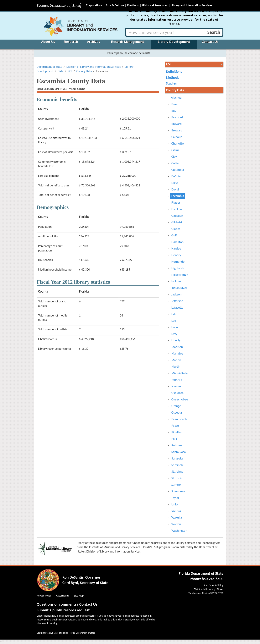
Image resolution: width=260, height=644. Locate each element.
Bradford (177, 117)
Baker (175, 104)
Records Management (128, 42)
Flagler (176, 203)
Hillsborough (180, 275)
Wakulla (177, 517)
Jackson (177, 294)
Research (71, 42)
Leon (175, 327)
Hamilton (178, 242)
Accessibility (63, 596)
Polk (174, 439)
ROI (70, 71)
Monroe (177, 380)
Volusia (176, 511)
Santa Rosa (179, 452)
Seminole (178, 465)
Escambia (178, 196)
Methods (173, 77)
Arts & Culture (115, 5)
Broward (177, 130)
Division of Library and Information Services (94, 67)
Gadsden (177, 216)
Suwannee (178, 491)
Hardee (176, 248)
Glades (176, 229)
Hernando (178, 262)
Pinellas (177, 432)
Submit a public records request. (64, 610)
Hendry (176, 255)
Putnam (177, 445)
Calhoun (177, 137)
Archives (94, 42)
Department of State (49, 67)
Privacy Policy (44, 596)
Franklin (177, 209)
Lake (174, 314)
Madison (177, 347)
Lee (174, 321)
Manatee (177, 353)
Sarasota (177, 458)
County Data (84, 71)
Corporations (94, 5)
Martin (176, 367)
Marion (176, 360)
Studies (171, 83)
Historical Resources (155, 5)
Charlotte (178, 143)
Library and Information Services (192, 5)
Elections (133, 5)
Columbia (178, 170)
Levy (174, 334)
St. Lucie (177, 478)
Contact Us (210, 42)
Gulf (174, 235)
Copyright (41, 633)
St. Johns (177, 472)
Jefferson (177, 301)
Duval (175, 189)
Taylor (175, 498)
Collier (176, 163)
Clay (174, 157)
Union (175, 504)
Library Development (174, 42)
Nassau (176, 386)
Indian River (179, 288)
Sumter (176, 485)
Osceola (177, 413)
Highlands (178, 268)
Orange (176, 406)
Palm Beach (179, 419)
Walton (176, 524)
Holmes (176, 281)
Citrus (175, 150)
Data (60, 71)
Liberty (176, 340)
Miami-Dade (180, 373)
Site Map (79, 596)
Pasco (175, 426)
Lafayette (177, 308)
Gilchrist (177, 222)
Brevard (177, 124)
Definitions (174, 72)
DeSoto (176, 176)
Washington (179, 531)
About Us (48, 42)
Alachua (176, 98)
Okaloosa (177, 393)
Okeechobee (180, 399)
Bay (174, 111)
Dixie (175, 183)
